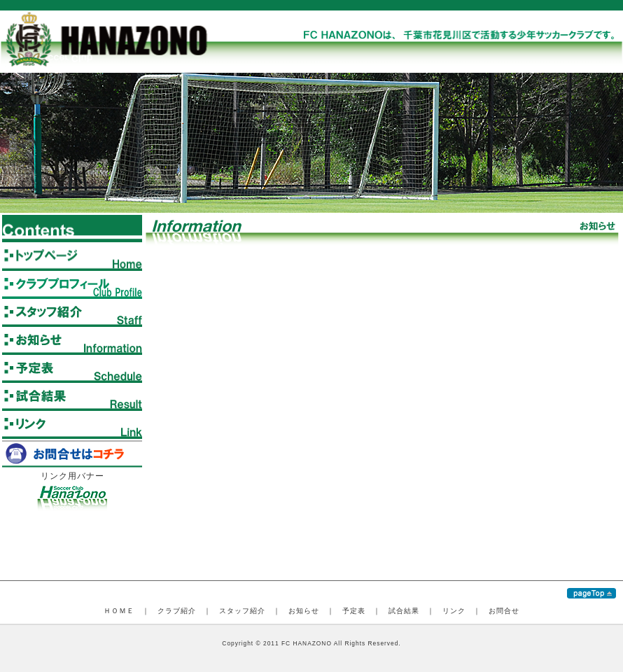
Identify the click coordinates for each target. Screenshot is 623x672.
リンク (454, 611)
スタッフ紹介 (242, 611)
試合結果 (404, 611)
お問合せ (504, 611)
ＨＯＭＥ (119, 611)
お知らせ (304, 611)
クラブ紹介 (177, 611)
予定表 (354, 611)
